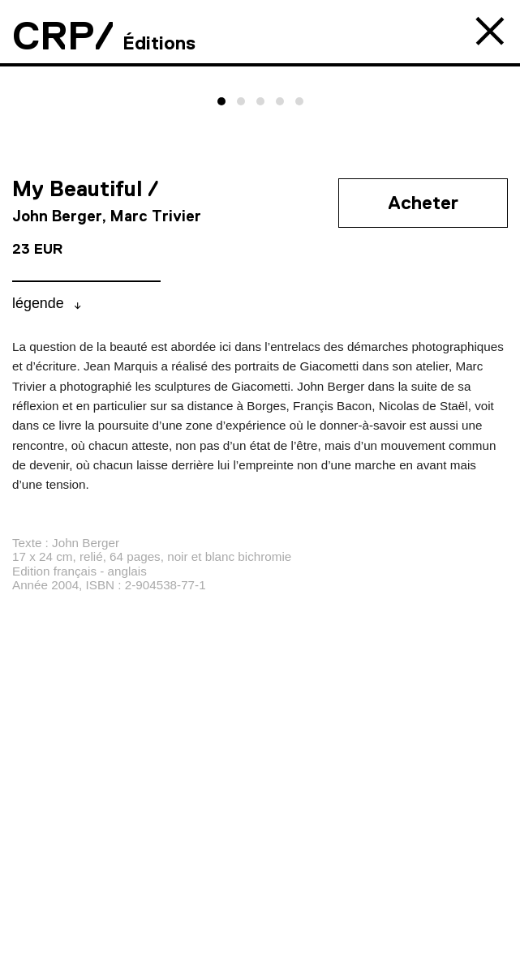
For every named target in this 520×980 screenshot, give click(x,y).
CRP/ (63, 36)
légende (38, 303)
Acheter (423, 203)
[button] (221, 101)
